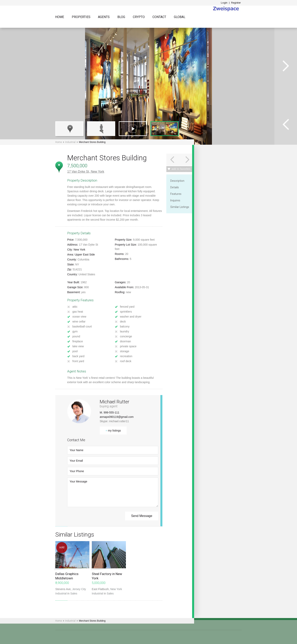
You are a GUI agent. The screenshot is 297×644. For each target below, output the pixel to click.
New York (98, 172)
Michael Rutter (114, 402)
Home (60, 17)
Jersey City (79, 589)
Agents (104, 17)
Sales (74, 593)
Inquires (175, 200)
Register (236, 3)
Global (180, 17)
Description (177, 181)
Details (175, 187)
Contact (159, 17)
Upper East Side (85, 255)
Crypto (139, 17)
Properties (81, 17)
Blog (121, 17)
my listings (113, 431)
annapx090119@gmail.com (117, 417)
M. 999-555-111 (110, 412)
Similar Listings (180, 207)
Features (176, 194)
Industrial (70, 142)
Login (224, 3)
